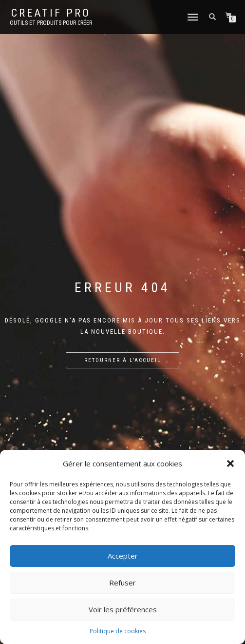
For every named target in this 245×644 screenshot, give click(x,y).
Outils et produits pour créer (51, 23)
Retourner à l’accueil (122, 360)
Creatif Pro (51, 13)
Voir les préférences (123, 609)
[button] (230, 463)
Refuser (122, 583)
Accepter (123, 556)
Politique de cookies (118, 631)
